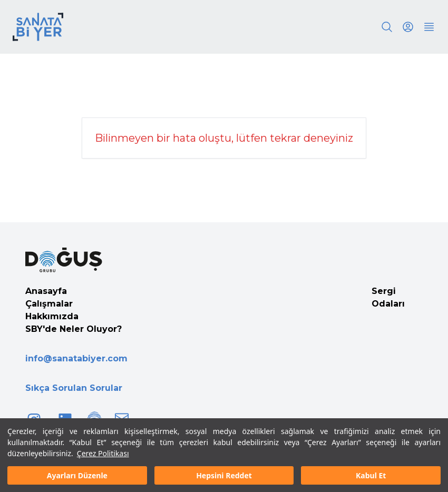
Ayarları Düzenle (77, 475)
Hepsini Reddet (224, 475)
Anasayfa (46, 291)
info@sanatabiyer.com (76, 358)
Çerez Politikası (103, 453)
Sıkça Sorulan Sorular (74, 388)
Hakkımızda (52, 316)
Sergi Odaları (388, 297)
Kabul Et (371, 475)
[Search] (387, 27)
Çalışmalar (49, 304)
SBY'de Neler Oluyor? (74, 329)
